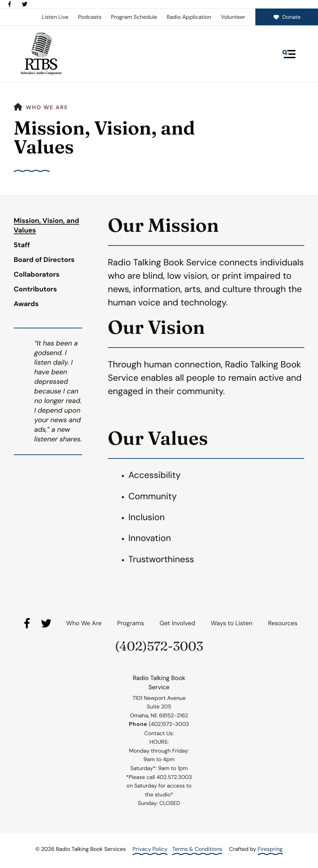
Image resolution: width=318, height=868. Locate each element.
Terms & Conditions (197, 849)
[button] (289, 54)
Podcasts (90, 17)
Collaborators (37, 275)
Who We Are (47, 107)
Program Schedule (134, 17)
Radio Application (189, 17)
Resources (283, 623)
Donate (287, 17)
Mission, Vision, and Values (46, 226)
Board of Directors (44, 260)
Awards (26, 304)
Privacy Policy (150, 849)
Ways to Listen (232, 623)
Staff (22, 245)
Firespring (270, 849)
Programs (131, 623)
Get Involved (177, 623)
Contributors (35, 289)
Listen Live (55, 17)
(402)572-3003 (159, 646)
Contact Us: (159, 733)
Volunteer (233, 17)
